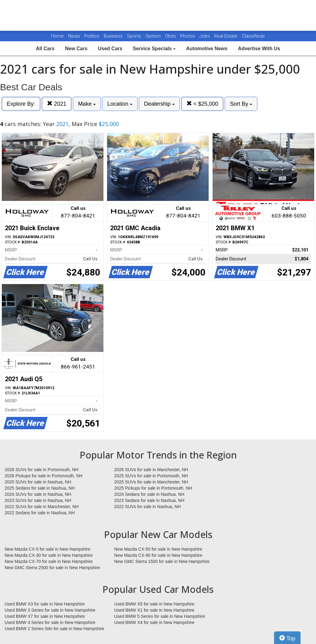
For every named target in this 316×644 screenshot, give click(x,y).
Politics (92, 36)
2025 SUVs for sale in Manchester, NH (151, 482)
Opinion (154, 36)
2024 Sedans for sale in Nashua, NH (149, 494)
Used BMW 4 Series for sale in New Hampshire (50, 622)
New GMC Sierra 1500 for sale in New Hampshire (162, 561)
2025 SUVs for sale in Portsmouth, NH (151, 476)
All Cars (45, 49)
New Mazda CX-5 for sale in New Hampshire (48, 549)
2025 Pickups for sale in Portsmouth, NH (153, 488)
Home (58, 36)
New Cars (76, 49)
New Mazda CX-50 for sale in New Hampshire (158, 549)
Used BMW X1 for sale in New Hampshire (154, 610)
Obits (171, 36)
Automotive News (207, 49)
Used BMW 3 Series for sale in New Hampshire (50, 610)
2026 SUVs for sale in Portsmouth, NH (42, 470)
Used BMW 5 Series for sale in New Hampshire (160, 616)
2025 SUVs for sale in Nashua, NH (38, 482)
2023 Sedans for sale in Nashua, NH (149, 500)
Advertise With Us (259, 49)
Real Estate (227, 36)
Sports (135, 36)
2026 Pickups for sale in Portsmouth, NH (44, 476)
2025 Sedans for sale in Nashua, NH (40, 488)
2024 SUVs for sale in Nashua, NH (38, 494)
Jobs (205, 36)
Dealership (159, 104)
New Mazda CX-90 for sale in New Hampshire (158, 555)
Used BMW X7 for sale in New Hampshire (45, 616)
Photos (188, 36)
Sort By (241, 104)
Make (87, 104)
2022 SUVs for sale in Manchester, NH (42, 507)
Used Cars (110, 49)
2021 (57, 104)
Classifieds (253, 36)
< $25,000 (202, 104)
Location (120, 104)
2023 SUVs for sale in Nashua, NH (38, 500)
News (74, 36)
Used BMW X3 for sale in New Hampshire (45, 604)
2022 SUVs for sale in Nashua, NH (148, 507)
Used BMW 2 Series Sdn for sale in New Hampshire (54, 629)
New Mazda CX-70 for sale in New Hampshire (49, 561)
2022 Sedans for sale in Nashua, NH (40, 513)
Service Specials (154, 49)
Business (114, 36)
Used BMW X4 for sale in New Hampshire (154, 622)
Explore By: (21, 104)
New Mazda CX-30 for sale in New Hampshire (49, 555)
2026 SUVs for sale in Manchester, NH (151, 470)
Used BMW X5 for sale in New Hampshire (154, 604)
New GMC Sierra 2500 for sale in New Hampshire (52, 568)
